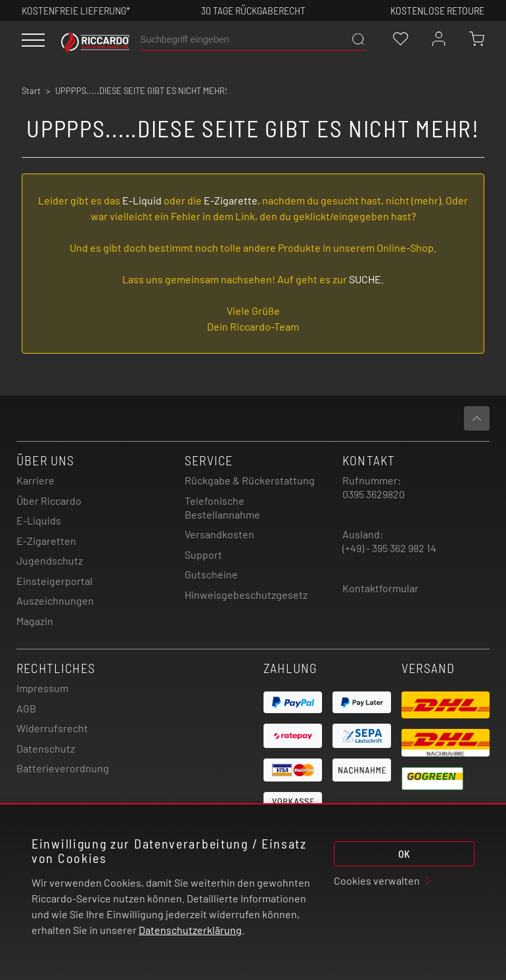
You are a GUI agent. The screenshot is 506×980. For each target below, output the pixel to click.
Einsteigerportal (55, 581)
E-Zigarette (231, 200)
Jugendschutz (50, 560)
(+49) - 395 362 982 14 (389, 548)
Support (203, 554)
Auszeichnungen (55, 600)
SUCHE (365, 279)
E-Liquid (142, 200)
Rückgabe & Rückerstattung (250, 480)
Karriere (35, 480)
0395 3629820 (374, 494)
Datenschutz (46, 748)
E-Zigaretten (46, 541)
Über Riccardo (49, 501)
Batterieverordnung (63, 768)
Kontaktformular (380, 588)
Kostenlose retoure (437, 10)
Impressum (42, 688)
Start (31, 91)
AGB (26, 708)
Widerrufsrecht (52, 728)
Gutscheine (211, 574)
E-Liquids (39, 520)
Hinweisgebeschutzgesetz (246, 595)
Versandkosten (219, 534)
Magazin (35, 621)
